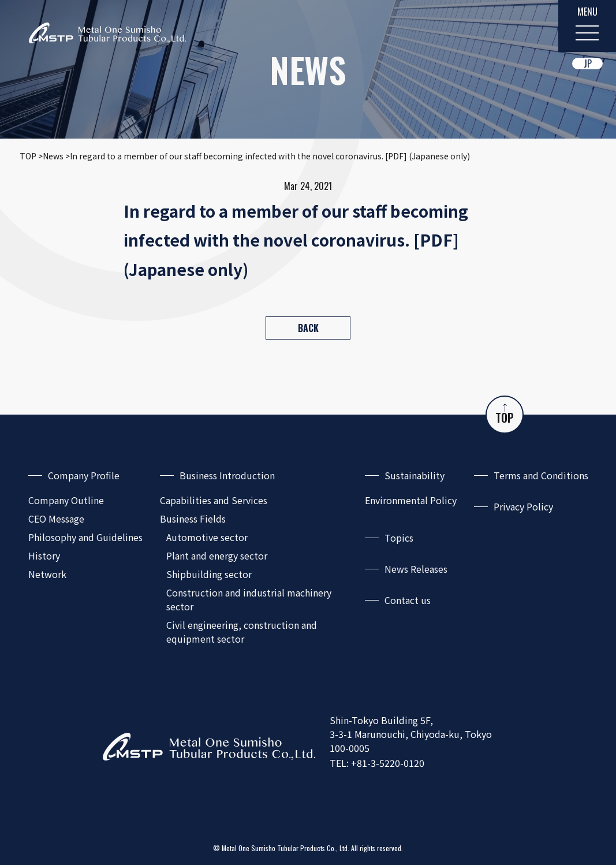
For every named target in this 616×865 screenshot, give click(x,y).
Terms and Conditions (541, 475)
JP (588, 64)
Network (47, 574)
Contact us (408, 600)
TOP (505, 415)
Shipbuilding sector (209, 574)
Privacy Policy (523, 506)
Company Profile (84, 475)
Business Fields (193, 519)
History (44, 555)
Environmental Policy (411, 500)
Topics (399, 538)
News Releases (416, 569)
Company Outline (66, 500)
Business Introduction (227, 475)
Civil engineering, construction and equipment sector (242, 632)
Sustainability (415, 475)
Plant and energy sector (217, 555)
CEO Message (56, 519)
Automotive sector (207, 537)
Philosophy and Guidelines (85, 537)
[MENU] (587, 26)
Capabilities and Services (214, 500)
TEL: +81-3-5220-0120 (377, 763)
